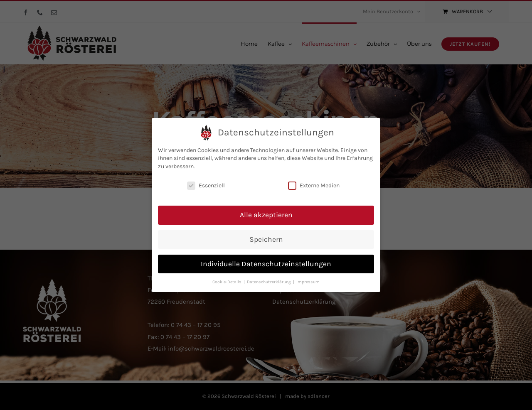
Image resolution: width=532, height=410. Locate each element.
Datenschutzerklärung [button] (270, 281)
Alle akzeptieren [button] (266, 214)
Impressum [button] (308, 281)
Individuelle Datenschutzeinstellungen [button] (266, 263)
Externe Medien (314, 185)
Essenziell (206, 185)
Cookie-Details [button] (228, 281)
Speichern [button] (266, 238)
